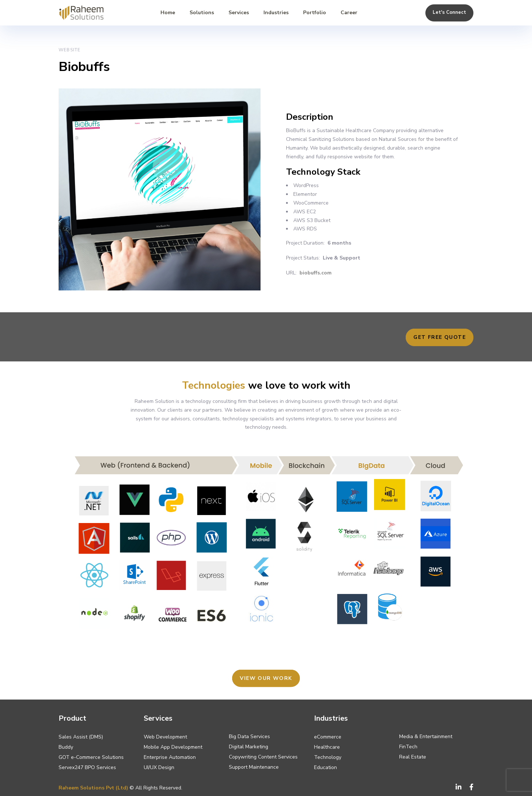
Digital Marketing (249, 747)
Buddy (66, 747)
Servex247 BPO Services (87, 767)
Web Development (165, 737)
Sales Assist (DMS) (81, 737)
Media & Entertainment (426, 736)
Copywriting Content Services (263, 757)
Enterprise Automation (170, 757)
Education (325, 767)
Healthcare (327, 747)
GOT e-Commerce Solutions (91, 757)
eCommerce (328, 737)
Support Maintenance (254, 767)
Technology (328, 757)
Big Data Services (249, 736)
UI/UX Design (159, 767)
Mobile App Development (173, 747)
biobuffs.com (315, 273)
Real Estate (413, 757)
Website (70, 50)
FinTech (408, 747)
